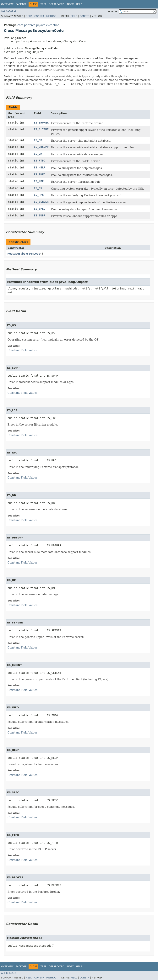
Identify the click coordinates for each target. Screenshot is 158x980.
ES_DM (38, 154)
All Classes (9, 11)
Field (29, 16)
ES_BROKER (41, 123)
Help (79, 4)
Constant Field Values (22, 350)
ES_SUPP (40, 215)
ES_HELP (40, 167)
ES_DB (38, 140)
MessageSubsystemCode (24, 254)
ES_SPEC (40, 209)
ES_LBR (39, 181)
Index (70, 4)
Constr (39, 16)
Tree (44, 4)
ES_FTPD (40, 161)
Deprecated (57, 4)
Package (21, 4)
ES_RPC (39, 195)
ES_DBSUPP (41, 147)
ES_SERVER (41, 202)
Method (51, 16)
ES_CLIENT (41, 129)
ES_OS (38, 188)
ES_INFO (40, 174)
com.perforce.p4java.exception (38, 25)
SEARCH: (113, 12)
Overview (7, 4)
